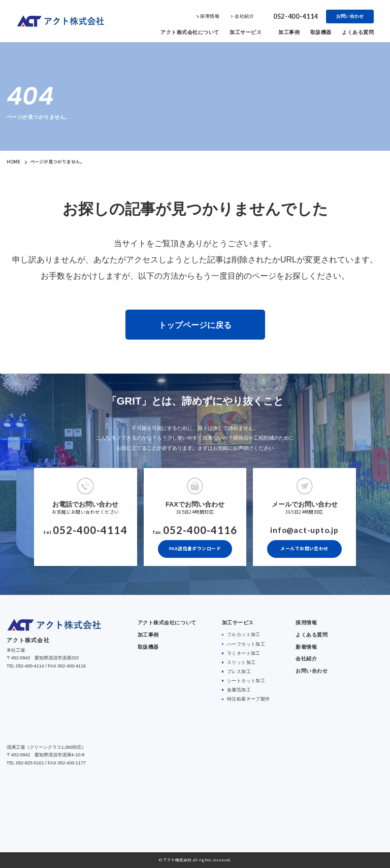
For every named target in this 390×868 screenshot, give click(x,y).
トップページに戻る (195, 325)
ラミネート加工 (243, 652)
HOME (13, 162)
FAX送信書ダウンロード (195, 548)
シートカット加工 (246, 680)
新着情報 (306, 646)
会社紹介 (244, 16)
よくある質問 (358, 32)
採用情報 (210, 16)
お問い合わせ (350, 16)
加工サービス (246, 32)
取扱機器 (321, 32)
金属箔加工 (238, 688)
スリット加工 (241, 661)
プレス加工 (238, 671)
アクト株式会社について (190, 32)
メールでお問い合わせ (304, 548)
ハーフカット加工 (246, 643)
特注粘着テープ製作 (248, 697)
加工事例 (289, 32)
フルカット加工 (243, 634)
